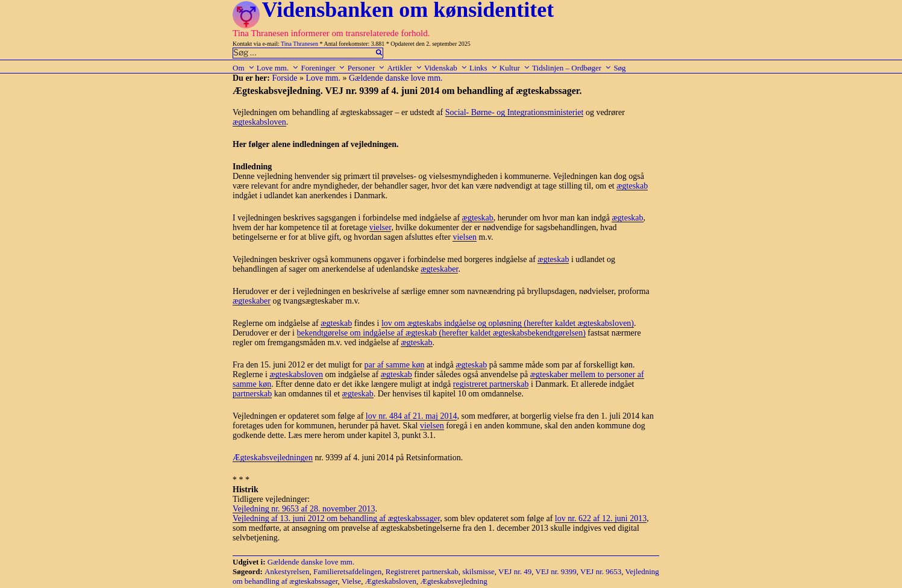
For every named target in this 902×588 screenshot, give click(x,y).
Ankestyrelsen (287, 571)
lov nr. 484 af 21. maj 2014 (412, 416)
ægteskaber (439, 269)
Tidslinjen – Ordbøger (572, 68)
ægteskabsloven (259, 122)
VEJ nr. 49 (515, 571)
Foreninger (323, 68)
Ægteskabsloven (391, 581)
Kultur (515, 68)
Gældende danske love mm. (396, 78)
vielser (381, 227)
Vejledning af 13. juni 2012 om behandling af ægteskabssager (336, 518)
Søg (619, 68)
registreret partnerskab (491, 384)
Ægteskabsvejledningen (273, 458)
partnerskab (252, 394)
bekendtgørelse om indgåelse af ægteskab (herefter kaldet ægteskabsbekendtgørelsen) (441, 333)
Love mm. (278, 68)
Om (244, 68)
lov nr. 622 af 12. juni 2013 (601, 518)
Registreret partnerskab (422, 571)
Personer (367, 68)
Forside (284, 78)
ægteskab (632, 186)
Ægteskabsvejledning (454, 581)
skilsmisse (478, 571)
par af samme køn (395, 365)
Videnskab (446, 68)
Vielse (351, 581)
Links (484, 68)
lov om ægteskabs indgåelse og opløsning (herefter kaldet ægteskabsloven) (508, 323)
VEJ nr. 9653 (601, 571)
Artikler (404, 68)
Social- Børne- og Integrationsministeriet (515, 112)
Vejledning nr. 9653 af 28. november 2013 (304, 509)
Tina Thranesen (299, 44)
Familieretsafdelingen (347, 571)
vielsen (465, 237)
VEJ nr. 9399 (556, 571)
